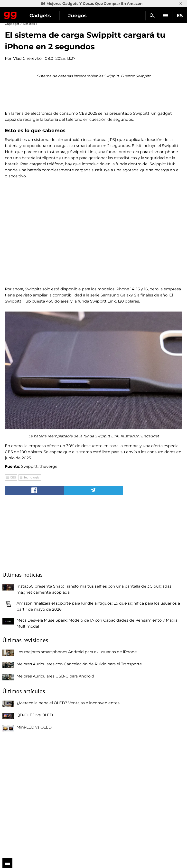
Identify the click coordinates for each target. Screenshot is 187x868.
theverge (48, 584)
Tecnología (32, 595)
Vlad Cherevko (27, 58)
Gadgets (40, 16)
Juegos (77, 16)
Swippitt (29, 584)
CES (13, 595)
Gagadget (10, 14)
